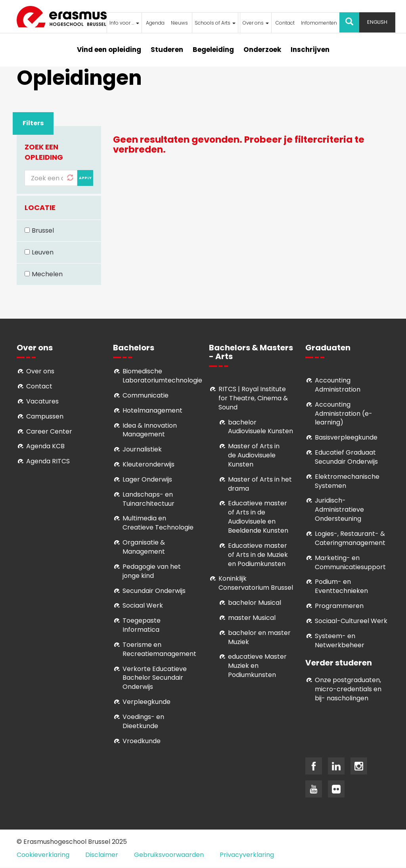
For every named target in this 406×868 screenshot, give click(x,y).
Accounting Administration (338, 385)
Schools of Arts (215, 23)
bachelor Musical (255, 603)
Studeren (167, 50)
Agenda (155, 23)
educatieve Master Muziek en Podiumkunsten (257, 666)
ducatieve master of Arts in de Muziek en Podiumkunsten (258, 555)
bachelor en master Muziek (259, 637)
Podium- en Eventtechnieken (341, 586)
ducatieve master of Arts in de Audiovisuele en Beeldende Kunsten (258, 517)
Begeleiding (213, 50)
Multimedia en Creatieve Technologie (158, 523)
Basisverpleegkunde (346, 437)
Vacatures (42, 401)
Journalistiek (142, 449)
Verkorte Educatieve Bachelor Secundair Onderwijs (155, 678)
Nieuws (179, 23)
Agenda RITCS (48, 461)
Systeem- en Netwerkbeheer (340, 640)
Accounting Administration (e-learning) (344, 414)
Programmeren (339, 606)
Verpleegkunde (147, 702)
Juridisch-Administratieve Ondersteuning (339, 510)
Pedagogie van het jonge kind (152, 571)
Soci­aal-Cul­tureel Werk (351, 621)
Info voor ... (124, 23)
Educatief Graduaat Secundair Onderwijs (346, 457)
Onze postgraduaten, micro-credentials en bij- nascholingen (348, 689)
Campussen (45, 416)
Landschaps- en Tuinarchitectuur (148, 499)
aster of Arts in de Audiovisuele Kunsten (254, 455)
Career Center (49, 431)
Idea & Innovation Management (150, 430)
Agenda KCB (45, 446)
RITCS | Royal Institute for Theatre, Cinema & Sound (253, 398)
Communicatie (146, 395)
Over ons (256, 23)
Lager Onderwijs (147, 479)
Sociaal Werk (143, 605)
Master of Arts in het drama (260, 484)
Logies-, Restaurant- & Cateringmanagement (350, 538)
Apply (85, 178)
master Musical (252, 618)
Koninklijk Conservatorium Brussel (256, 583)
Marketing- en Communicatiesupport (350, 562)
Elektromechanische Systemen (347, 481)
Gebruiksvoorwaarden (169, 855)
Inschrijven (310, 50)
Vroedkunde (142, 741)
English (377, 22)
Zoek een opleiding (44, 152)
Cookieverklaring (43, 855)
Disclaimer (102, 855)
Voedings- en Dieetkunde (143, 721)
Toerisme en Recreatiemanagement (159, 649)
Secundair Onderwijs (154, 591)
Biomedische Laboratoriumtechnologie (162, 376)
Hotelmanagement (152, 410)
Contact (285, 23)
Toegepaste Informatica (142, 625)
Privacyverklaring (247, 855)
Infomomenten (319, 23)
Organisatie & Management (144, 547)
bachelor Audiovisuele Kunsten (260, 427)
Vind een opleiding (109, 50)
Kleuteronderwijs (148, 464)
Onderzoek (262, 50)
